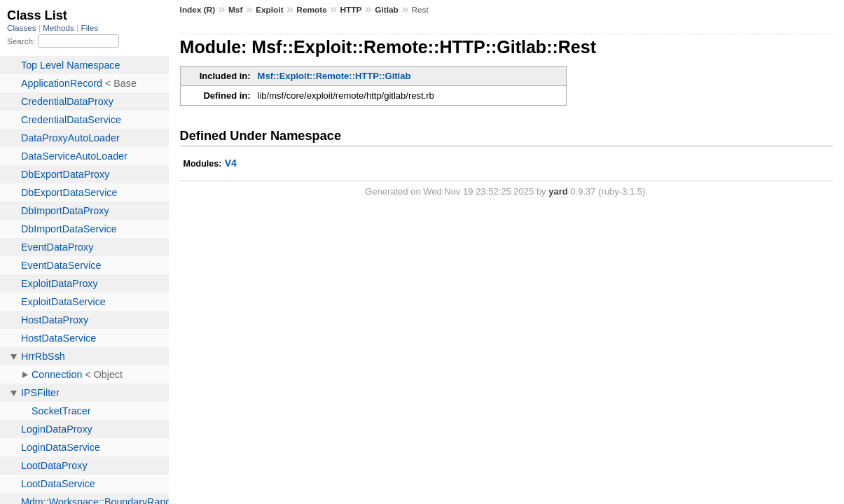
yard (558, 191)
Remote (311, 10)
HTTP (351, 10)
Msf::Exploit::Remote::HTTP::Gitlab (334, 76)
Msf (235, 10)
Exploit (269, 10)
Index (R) (198, 10)
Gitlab (387, 10)
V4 (231, 163)
